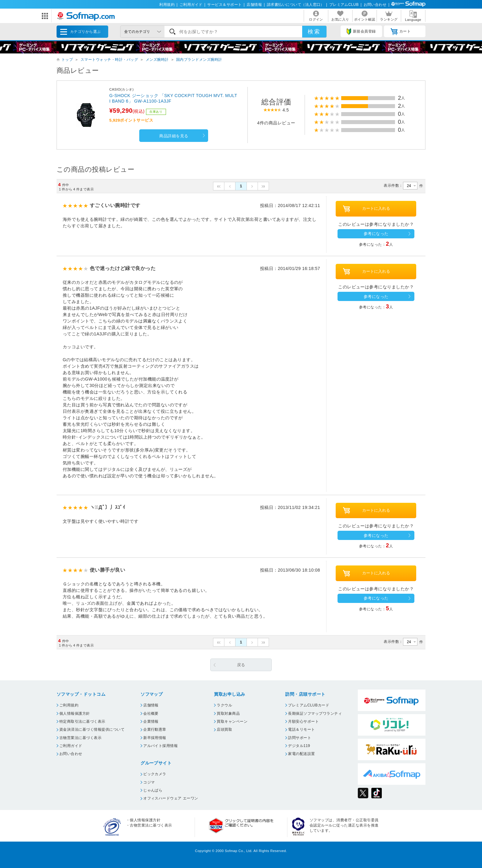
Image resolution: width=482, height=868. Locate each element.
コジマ (149, 782)
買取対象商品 (228, 714)
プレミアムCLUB (344, 5)
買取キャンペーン (232, 721)
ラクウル (224, 705)
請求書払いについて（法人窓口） (296, 5)
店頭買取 (224, 729)
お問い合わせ (375, 5)
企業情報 (151, 721)
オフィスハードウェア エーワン (171, 798)
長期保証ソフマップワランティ (315, 714)
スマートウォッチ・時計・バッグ (109, 60)
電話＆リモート (301, 729)
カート (401, 32)
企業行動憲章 (155, 729)
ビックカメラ (155, 774)
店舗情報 (254, 5)
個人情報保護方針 (75, 714)
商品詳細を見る (174, 136)
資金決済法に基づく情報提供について (92, 729)
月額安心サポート (303, 721)
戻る (241, 665)
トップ (67, 60)
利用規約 (167, 5)
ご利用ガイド (191, 5)
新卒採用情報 (155, 738)
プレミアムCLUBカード (309, 705)
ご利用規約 (69, 705)
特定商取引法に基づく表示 (82, 721)
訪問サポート (300, 738)
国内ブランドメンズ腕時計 (199, 60)
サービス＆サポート (224, 5)
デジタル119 (299, 746)
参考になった (376, 234)
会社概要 (151, 714)
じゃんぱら (153, 790)
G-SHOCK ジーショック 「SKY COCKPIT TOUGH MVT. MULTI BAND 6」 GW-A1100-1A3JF (173, 98)
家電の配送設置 (301, 754)
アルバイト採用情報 (160, 746)
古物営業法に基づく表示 (80, 738)
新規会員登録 (361, 32)
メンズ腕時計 (157, 60)
